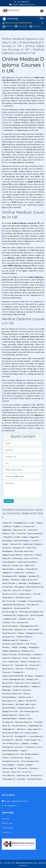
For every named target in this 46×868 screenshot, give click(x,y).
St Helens (27, 590)
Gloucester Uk (23, 775)
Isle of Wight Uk (33, 683)
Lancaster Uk (34, 662)
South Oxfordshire (21, 686)
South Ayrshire (31, 733)
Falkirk (15, 647)
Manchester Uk (20, 530)
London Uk (7, 523)
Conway (6, 758)
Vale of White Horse (11, 743)
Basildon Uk (7, 608)
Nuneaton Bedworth (24, 722)
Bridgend (39, 676)
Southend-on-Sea (23, 598)
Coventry (35, 541)
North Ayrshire (25, 654)
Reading (23, 647)
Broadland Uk (21, 736)
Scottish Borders (35, 779)
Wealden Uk (35, 658)
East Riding (7, 541)
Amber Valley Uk (34, 729)
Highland (22, 576)
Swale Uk (6, 726)
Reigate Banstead (9, 715)
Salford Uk (29, 565)
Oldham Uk (7, 573)
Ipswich (19, 740)
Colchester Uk (8, 622)
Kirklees (6, 533)
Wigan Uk (34, 537)
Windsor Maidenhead (11, 651)
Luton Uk (17, 590)
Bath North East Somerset (14, 605)
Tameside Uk (32, 569)
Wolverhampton (9, 562)
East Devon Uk (25, 697)
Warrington (20, 587)
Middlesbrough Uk (10, 640)
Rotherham (17, 558)
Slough (28, 758)
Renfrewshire (25, 594)
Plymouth (6, 558)
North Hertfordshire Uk (13, 733)
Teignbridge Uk (35, 726)
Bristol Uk (33, 530)
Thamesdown (8, 598)
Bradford (17, 526)
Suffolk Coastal (25, 719)
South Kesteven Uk (26, 708)
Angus (23, 751)
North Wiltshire (9, 708)
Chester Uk (24, 715)
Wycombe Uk (33, 605)
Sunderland (28, 544)
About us (5, 819)
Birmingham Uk (20, 523)
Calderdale (22, 583)
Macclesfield (7, 630)
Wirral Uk (21, 533)
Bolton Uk (29, 555)
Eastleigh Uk (8, 747)
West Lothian (34, 630)
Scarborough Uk (9, 768)
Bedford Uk (13, 662)
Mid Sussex (7, 686)
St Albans (29, 676)
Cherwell (19, 669)
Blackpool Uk (20, 630)
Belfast (5, 544)
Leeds (32, 523)
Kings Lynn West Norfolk (13, 676)
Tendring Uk (18, 672)
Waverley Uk (8, 736)
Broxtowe (19, 747)
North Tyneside (9, 583)
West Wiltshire (9, 765)
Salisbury (25, 743)
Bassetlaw (22, 779)
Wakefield (8, 537)
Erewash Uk (36, 775)
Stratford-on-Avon (34, 747)
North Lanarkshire (35, 533)
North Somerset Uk (35, 587)
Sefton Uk (31, 548)
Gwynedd (38, 722)
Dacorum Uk (8, 669)
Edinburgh (7, 530)
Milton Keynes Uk (29, 580)
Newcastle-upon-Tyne (24, 551)
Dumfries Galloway (24, 637)
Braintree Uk (32, 679)
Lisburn (29, 765)
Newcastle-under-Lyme (26, 704)
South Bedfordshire (10, 751)
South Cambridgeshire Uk (14, 679)
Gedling (34, 743)
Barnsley (20, 569)
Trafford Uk (19, 573)
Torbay (26, 694)
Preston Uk (34, 665)
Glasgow (40, 523)
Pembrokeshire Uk (32, 740)
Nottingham (7, 551)
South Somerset (9, 633)
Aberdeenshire (8, 569)
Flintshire (24, 640)
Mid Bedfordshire (10, 719)
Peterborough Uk (10, 612)
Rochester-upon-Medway (13, 644)
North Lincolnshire (10, 626)
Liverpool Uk (28, 526)
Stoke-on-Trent (31, 558)
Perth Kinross (31, 669)
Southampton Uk (9, 576)
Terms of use (7, 823)
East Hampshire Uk (10, 754)
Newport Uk (8, 665)
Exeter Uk (16, 772)
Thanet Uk (19, 683)
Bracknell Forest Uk (11, 761)
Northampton (34, 583)
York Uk (37, 594)
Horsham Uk (8, 722)
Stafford (16, 690)
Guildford (35, 686)
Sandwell (38, 544)
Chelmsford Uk (9, 615)
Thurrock (6, 672)
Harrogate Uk (8, 637)
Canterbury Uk (21, 665)
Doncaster (7, 548)
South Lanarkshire (22, 541)
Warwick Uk (31, 701)
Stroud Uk (23, 768)
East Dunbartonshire (29, 754)
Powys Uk (26, 690)
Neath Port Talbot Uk (11, 658)
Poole (25, 658)
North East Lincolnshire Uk (31, 612)
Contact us (6, 832)
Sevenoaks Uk (17, 758)
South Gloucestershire (27, 562)
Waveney (6, 772)
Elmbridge (7, 690)
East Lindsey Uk (9, 701)
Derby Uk (6, 565)
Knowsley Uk (22, 622)
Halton (21, 701)
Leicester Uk (16, 544)
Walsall (38, 555)
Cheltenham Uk (9, 779)
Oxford (23, 662)
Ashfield (20, 765)
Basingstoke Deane (34, 633)
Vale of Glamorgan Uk (29, 711)
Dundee (21, 633)
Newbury (6, 647)
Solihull (5, 580)
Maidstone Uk (28, 651)
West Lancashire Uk (30, 761)
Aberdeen (30, 573)
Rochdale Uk (34, 576)
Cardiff (17, 537)
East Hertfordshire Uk (12, 694)
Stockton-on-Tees (10, 594)
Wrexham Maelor (9, 697)
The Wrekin (31, 644)
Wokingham (34, 647)
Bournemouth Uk (22, 608)
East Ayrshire (8, 704)
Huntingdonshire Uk (29, 626)
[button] (3, 23)
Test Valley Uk (8, 775)
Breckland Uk (8, 740)
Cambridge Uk (8, 729)
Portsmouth (7, 587)
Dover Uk (27, 772)
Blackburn (38, 654)
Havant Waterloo (19, 726)
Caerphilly (22, 601)
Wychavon (33, 768)
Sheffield (7, 526)
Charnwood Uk (10, 619)
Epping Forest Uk (10, 711)
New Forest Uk (9, 601)
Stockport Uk (19, 548)
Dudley (25, 537)
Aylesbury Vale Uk (26, 619)
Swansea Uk (18, 565)
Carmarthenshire (35, 601)
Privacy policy (7, 828)
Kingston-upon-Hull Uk (12, 555)
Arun (4, 662)
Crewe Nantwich (35, 736)
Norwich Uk (7, 683)
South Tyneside (37, 615)
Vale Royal (21, 729)
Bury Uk (7, 590)
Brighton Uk (23, 615)
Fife (13, 533)
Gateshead (15, 580)
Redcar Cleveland (9, 654)
